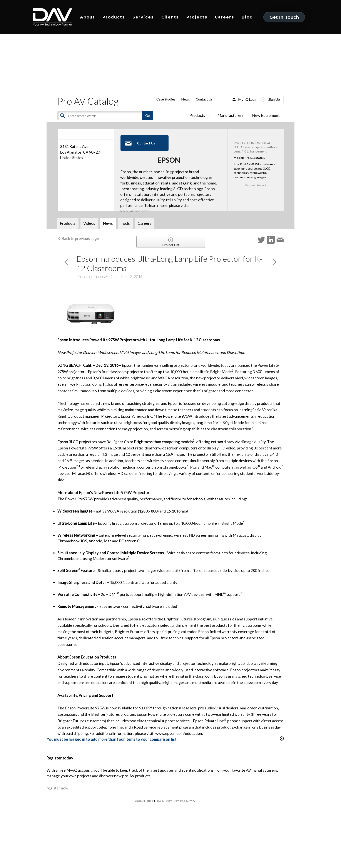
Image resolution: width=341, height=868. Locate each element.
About (87, 17)
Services (143, 17)
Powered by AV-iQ (185, 801)
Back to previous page (78, 238)
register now (57, 788)
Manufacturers (231, 115)
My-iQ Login (248, 99)
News (186, 99)
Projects (197, 17)
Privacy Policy (164, 801)
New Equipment (266, 115)
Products (114, 17)
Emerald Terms (144, 801)
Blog (247, 17)
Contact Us (204, 99)
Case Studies (166, 99)
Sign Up (274, 99)
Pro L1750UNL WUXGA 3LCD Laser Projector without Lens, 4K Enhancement (256, 147)
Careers (224, 17)
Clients (170, 17)
